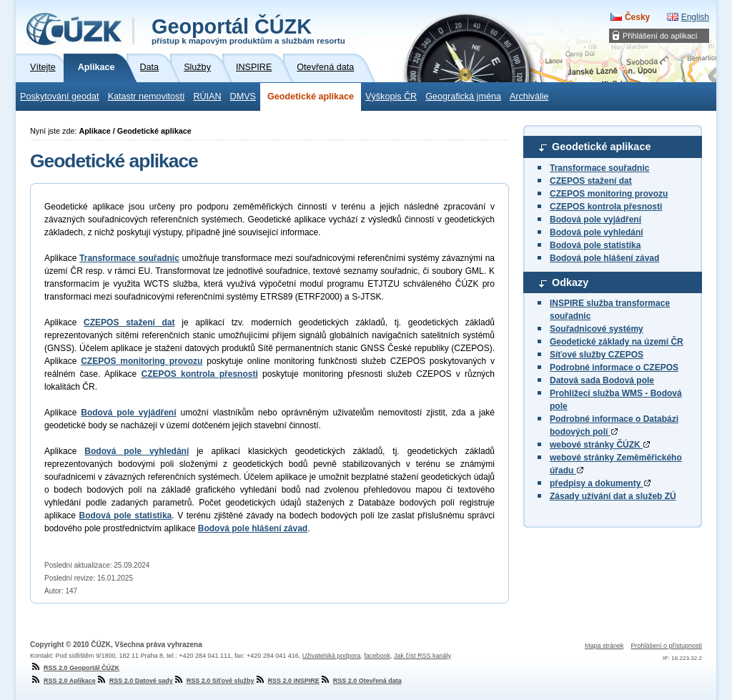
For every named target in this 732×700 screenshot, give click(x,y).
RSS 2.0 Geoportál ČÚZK (75, 668)
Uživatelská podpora (332, 656)
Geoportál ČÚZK (248, 30)
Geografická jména (463, 97)
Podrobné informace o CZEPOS (614, 368)
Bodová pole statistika (595, 245)
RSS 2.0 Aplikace (63, 681)
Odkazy (570, 282)
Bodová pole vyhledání (597, 232)
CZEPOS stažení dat (591, 181)
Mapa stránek (604, 646)
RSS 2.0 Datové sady (134, 681)
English (695, 17)
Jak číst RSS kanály (422, 656)
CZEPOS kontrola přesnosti (606, 207)
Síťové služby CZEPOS (597, 355)
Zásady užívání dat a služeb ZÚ (613, 496)
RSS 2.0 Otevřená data (361, 681)
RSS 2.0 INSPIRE (287, 681)
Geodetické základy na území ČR (617, 342)
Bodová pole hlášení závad (604, 258)
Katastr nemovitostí (147, 97)
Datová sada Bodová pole (602, 380)
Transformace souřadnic (599, 168)
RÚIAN (207, 97)
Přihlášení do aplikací (660, 36)
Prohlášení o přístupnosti (666, 646)
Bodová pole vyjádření (595, 220)
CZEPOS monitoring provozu (609, 194)
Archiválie (529, 97)
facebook (377, 656)
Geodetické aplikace (311, 97)
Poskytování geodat (60, 97)
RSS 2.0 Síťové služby (214, 681)
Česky (637, 17)
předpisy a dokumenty (600, 483)
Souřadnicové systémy (597, 329)
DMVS (243, 97)
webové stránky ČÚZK (600, 445)
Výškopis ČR (391, 97)
